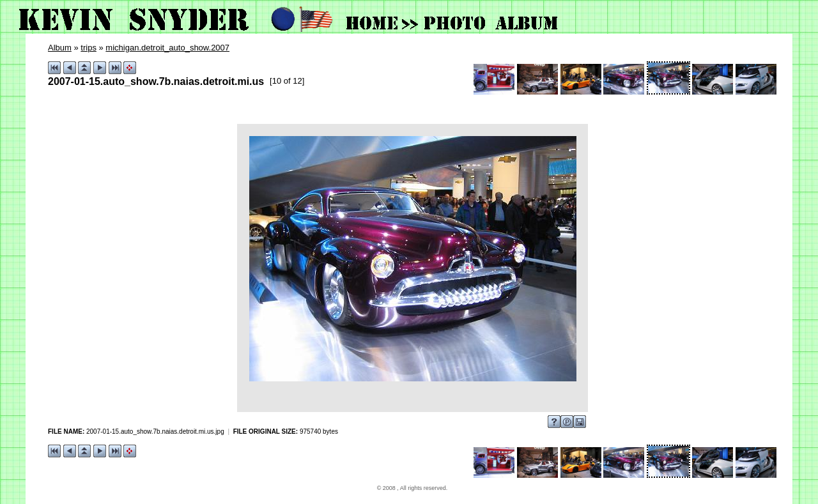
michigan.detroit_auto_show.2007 (167, 48)
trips (89, 48)
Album (60, 48)
